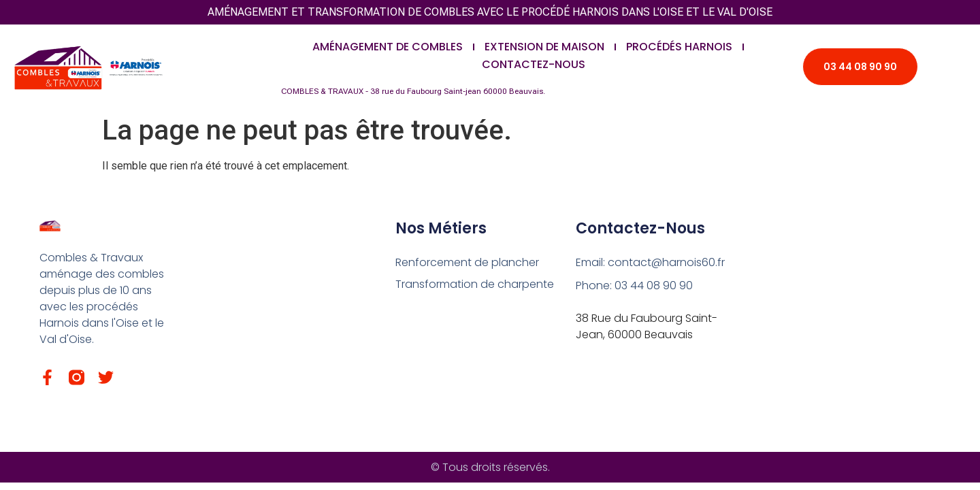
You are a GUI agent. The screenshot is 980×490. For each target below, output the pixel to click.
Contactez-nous (534, 64)
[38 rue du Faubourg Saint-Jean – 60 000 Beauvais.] (842, 318)
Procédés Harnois (679, 47)
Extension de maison (544, 47)
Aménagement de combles (388, 47)
